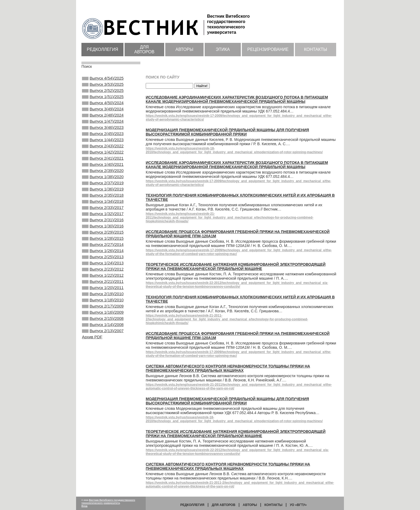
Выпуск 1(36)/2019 (103, 209)
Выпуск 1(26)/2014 (103, 281)
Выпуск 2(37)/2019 (103, 202)
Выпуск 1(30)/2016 (103, 252)
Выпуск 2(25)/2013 (103, 288)
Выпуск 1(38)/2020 (103, 194)
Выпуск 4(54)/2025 (103, 79)
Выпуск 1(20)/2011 (103, 325)
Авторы (184, 49)
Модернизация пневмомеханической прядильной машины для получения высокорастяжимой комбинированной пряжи (227, 132)
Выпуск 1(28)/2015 (103, 267)
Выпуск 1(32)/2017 (103, 238)
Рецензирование (268, 49)
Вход (84, 506)
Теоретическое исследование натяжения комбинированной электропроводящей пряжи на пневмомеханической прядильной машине (236, 267)
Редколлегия (102, 49)
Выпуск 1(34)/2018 (103, 223)
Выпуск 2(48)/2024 (103, 122)
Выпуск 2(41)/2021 (103, 173)
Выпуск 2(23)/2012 (103, 303)
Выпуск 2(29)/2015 (103, 260)
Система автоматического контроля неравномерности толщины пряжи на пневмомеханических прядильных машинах (228, 368)
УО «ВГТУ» (298, 505)
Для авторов (144, 49)
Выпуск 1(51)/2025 (103, 100)
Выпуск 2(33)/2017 (103, 231)
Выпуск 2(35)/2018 (103, 216)
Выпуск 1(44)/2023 (103, 151)
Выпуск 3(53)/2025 (103, 86)
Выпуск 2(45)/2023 (103, 144)
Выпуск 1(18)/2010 (103, 339)
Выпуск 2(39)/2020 (103, 187)
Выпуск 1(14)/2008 (103, 368)
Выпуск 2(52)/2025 (103, 93)
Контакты (316, 49)
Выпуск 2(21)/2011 (103, 317)
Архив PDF (92, 382)
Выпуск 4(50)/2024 (103, 108)
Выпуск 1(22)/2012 (103, 310)
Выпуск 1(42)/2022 (103, 166)
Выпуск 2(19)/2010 (103, 332)
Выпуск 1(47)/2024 (103, 129)
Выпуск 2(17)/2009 (103, 346)
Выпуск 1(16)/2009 (103, 354)
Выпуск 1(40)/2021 (103, 180)
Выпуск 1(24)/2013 (103, 296)
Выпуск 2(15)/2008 (103, 361)
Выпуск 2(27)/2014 (103, 274)
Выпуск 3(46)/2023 (103, 137)
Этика (223, 49)
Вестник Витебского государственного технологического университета (108, 502)
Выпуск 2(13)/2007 (103, 375)
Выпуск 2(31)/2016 (103, 245)
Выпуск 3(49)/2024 (103, 115)
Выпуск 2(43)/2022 (103, 158)
